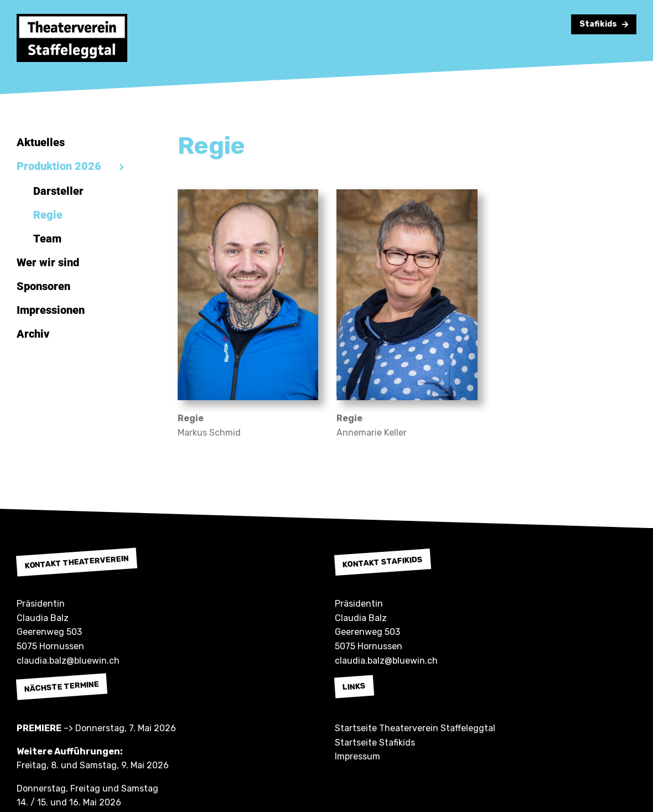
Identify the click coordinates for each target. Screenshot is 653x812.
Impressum (357, 756)
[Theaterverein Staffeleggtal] (72, 18)
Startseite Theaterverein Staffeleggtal (415, 728)
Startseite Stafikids (375, 743)
